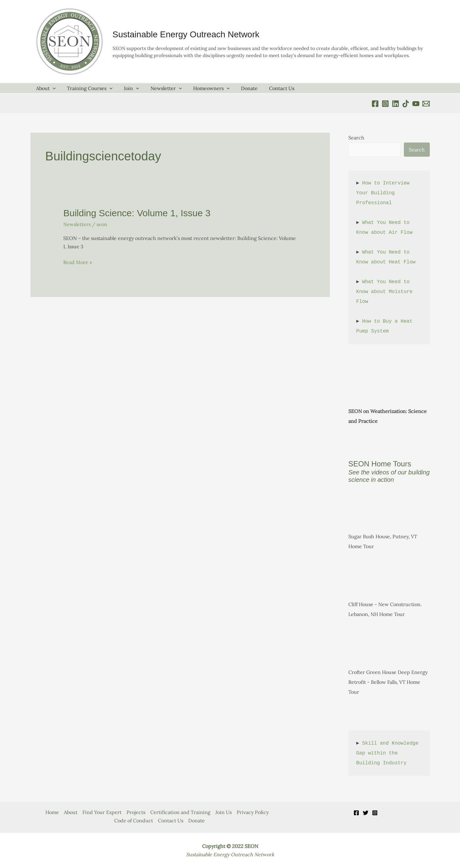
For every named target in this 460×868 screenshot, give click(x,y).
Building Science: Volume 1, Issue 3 (137, 213)
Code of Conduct (134, 820)
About (45, 88)
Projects (136, 812)
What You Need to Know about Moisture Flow (386, 292)
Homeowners (205, 88)
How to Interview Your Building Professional (384, 193)
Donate (241, 88)
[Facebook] (375, 104)
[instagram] (385, 104)
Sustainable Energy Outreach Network (186, 34)
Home (52, 812)
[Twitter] (366, 813)
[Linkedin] (396, 104)
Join (128, 88)
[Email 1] (426, 104)
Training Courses (88, 88)
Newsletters (77, 224)
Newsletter (161, 88)
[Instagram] (375, 813)
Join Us (224, 812)
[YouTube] (416, 104)
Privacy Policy (253, 812)
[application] (52, 88)
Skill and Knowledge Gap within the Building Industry (389, 753)
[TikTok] (406, 104)
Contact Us (272, 88)
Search (356, 138)
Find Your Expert (102, 812)
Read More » (78, 262)
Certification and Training (180, 812)
